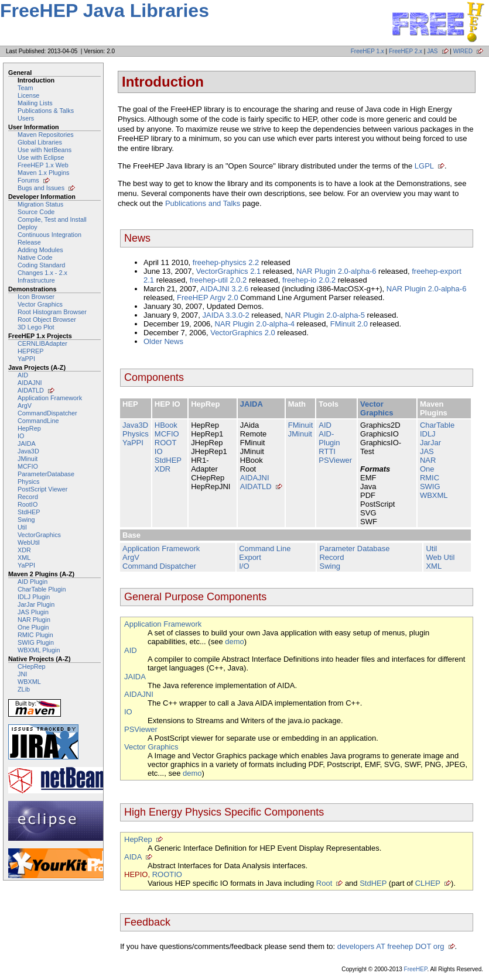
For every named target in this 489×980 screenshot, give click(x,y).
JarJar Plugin (36, 604)
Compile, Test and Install (52, 219)
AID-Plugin (329, 438)
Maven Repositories (46, 135)
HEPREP (31, 351)
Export (250, 557)
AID (23, 375)
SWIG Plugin (36, 642)
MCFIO (28, 466)
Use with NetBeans (45, 150)
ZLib (24, 689)
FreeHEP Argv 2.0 (208, 298)
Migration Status (40, 204)
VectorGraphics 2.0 (243, 333)
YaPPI (26, 359)
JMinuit (28, 459)
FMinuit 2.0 (349, 324)
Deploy (28, 227)
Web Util (440, 557)
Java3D (28, 451)
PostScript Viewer (42, 489)
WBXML (29, 682)
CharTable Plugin (42, 589)
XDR (24, 550)
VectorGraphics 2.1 (229, 271)
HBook (166, 425)
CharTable (437, 425)
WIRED (463, 51)
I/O (244, 566)
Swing (26, 520)
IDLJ (428, 434)
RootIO (28, 504)
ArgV (25, 405)
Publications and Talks (203, 203)
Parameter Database (354, 549)
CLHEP (428, 883)
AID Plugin (33, 582)
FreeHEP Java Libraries (105, 11)
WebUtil (29, 542)
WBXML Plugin (39, 650)
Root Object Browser (47, 319)
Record (28, 497)
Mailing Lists (35, 103)
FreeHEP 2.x (406, 51)
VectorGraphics (39, 535)
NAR (428, 460)
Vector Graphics (40, 304)
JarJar (430, 443)
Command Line (265, 549)
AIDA (133, 857)
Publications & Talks (46, 111)
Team (25, 88)
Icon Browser (36, 297)
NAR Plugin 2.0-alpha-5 (325, 315)
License (28, 95)
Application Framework (50, 398)
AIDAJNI (30, 383)
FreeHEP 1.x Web (43, 165)
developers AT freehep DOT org (391, 946)
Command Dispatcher (159, 566)
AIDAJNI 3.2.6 (224, 289)
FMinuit (301, 425)
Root (324, 883)
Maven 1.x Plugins (43, 173)
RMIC (430, 478)
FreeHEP (416, 969)
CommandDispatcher (47, 413)
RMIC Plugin (35, 635)
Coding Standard (41, 265)
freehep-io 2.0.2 (309, 280)
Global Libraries (40, 142)
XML (24, 558)
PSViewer (335, 460)
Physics (28, 482)
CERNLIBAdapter (42, 343)
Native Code (35, 257)
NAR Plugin (34, 620)
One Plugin (33, 627)
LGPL (424, 166)
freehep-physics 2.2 (226, 262)
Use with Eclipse (41, 157)
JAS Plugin (33, 612)
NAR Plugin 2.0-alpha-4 (254, 324)
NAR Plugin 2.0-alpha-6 (336, 271)
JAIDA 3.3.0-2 (225, 315)
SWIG (430, 486)
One (427, 469)
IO (21, 436)
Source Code (36, 212)
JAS (432, 51)
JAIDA (27, 443)
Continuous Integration (49, 235)
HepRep (29, 428)
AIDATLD (31, 390)
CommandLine (38, 421)
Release (29, 242)
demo (235, 642)
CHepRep (32, 666)
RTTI (327, 451)
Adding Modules (40, 250)
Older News (163, 341)
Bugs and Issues (41, 188)
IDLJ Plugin (34, 597)
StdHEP (29, 512)
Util (22, 527)
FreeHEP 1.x (367, 51)
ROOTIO (167, 874)
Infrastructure (36, 280)
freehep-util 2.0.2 (218, 280)
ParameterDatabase (46, 474)
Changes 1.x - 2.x (42, 273)
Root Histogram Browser (52, 312)
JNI (22, 674)
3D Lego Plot (36, 327)
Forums (28, 180)
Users (26, 118)
